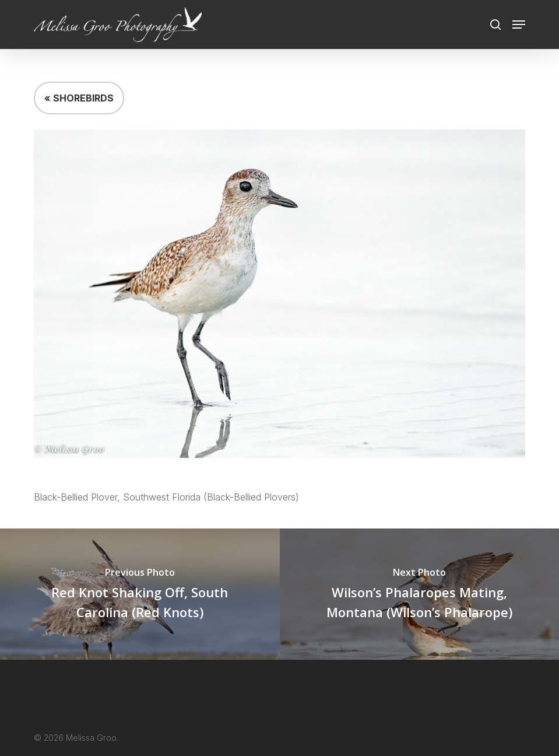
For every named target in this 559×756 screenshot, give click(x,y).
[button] (519, 24)
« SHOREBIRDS (79, 98)
